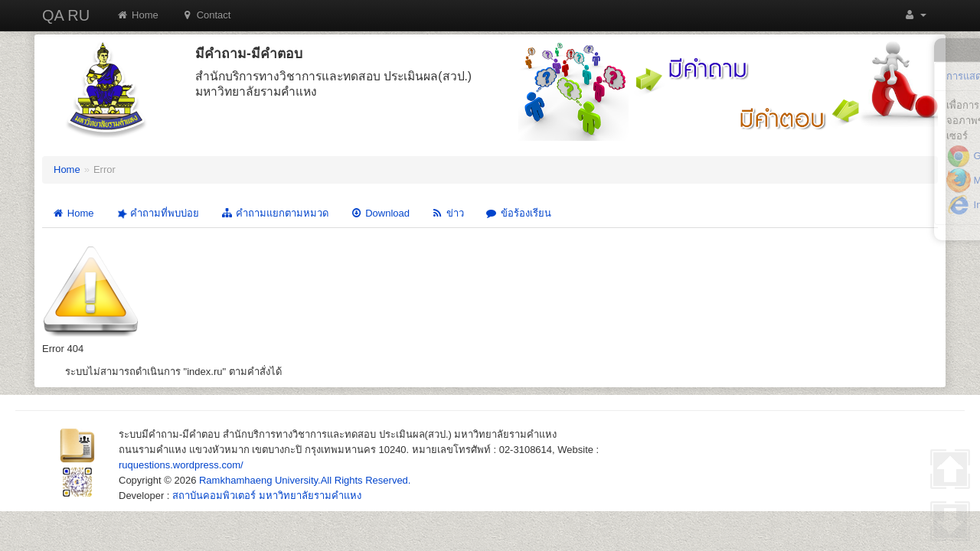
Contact (206, 15)
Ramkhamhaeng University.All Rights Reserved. (305, 480)
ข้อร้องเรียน (518, 213)
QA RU (66, 15)
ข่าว (448, 213)
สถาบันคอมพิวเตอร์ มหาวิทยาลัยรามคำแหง (267, 496)
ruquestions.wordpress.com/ (181, 465)
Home (137, 15)
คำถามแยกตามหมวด (274, 213)
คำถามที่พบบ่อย (156, 213)
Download (380, 213)
